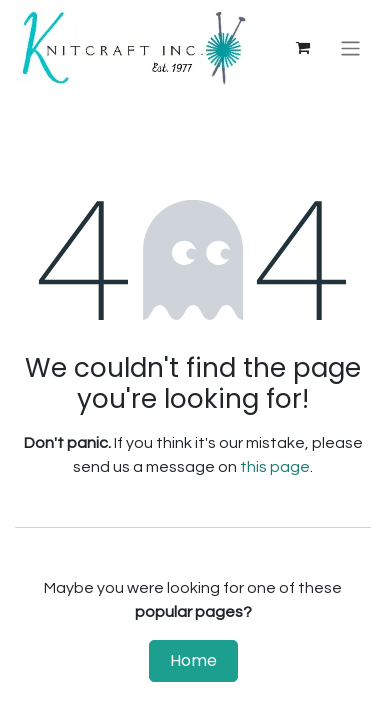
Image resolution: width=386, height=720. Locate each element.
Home (193, 660)
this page (275, 467)
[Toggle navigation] (350, 47)
